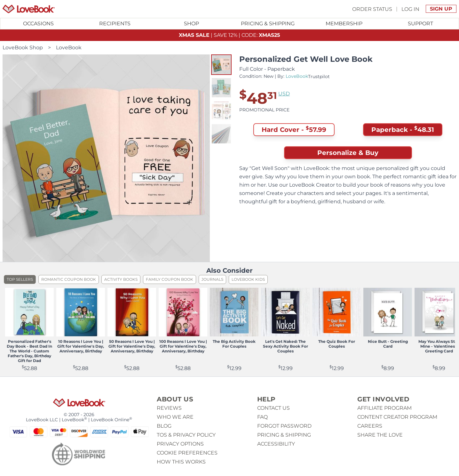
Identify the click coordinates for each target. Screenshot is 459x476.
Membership (344, 24)
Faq (262, 417)
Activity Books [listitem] (121, 279)
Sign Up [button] (441, 9)
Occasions (38, 24)
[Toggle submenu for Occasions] (39, 24)
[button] (221, 65)
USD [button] (284, 94)
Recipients (115, 24)
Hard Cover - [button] (294, 130)
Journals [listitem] (212, 279)
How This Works (181, 462)
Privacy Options (180, 444)
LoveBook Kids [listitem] (248, 279)
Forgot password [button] (284, 426)
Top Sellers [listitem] (20, 279)
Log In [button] (410, 9)
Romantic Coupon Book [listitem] (69, 279)
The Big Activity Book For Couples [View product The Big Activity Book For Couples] (234, 344)
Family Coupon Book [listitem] (170, 279)
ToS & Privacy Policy (186, 435)
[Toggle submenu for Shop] (191, 24)
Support (420, 24)
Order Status (372, 9)
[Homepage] (29, 9)
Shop (191, 24)
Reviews (169, 408)
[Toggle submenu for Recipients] (115, 24)
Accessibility (276, 444)
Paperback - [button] (403, 130)
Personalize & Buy (348, 153)
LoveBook (69, 48)
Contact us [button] (273, 408)
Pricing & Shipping (268, 24)
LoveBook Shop (23, 48)
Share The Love (380, 435)
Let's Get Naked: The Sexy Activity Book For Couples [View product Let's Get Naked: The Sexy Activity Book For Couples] (285, 346)
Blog (164, 426)
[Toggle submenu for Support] (420, 24)
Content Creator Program (397, 417)
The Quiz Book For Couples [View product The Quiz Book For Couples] (337, 344)
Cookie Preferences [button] (187, 453)
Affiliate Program (384, 408)
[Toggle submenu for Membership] (344, 24)
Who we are (175, 417)
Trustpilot (319, 77)
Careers (370, 426)
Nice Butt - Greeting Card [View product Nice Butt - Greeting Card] (388, 344)
